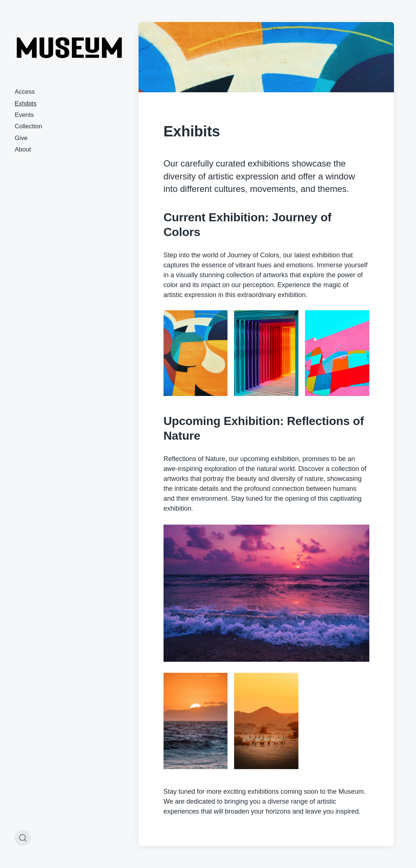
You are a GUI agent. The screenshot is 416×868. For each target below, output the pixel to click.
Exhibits (26, 103)
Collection (28, 126)
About (23, 149)
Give (21, 138)
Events (24, 115)
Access (25, 92)
